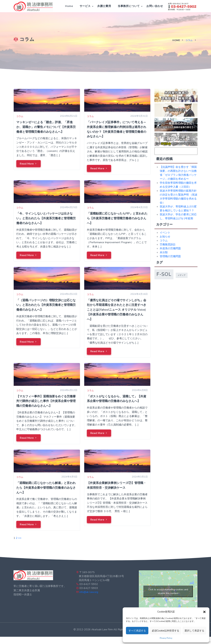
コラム (189, 40)
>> (20, 538)
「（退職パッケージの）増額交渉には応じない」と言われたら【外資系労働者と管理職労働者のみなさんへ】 (46, 305)
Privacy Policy (166, 638)
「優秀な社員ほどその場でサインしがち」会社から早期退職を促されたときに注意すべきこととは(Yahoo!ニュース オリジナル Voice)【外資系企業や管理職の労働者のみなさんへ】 (117, 310)
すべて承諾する (137, 631)
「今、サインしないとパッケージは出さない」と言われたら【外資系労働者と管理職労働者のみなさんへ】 (46, 218)
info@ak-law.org (89, 592)
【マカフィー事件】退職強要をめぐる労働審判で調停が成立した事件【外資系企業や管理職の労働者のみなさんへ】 (46, 401)
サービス (85, 6)
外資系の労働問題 (170, 248)
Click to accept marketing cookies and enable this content (168, 591)
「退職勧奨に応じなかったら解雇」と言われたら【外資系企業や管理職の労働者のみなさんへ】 (46, 488)
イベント (165, 233)
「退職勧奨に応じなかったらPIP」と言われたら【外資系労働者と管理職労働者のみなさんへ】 (117, 218)
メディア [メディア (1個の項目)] (182, 275)
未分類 (164, 252)
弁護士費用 (104, 6)
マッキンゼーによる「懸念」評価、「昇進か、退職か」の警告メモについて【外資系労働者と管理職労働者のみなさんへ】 (46, 127)
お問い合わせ (155, 6)
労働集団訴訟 (168, 245)
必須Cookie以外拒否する (166, 631)
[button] (204, 612)
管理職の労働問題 (170, 256)
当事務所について (129, 6)
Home (69, 6)
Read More (29, 164)
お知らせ (165, 237)
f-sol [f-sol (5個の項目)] (164, 274)
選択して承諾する (194, 631)
